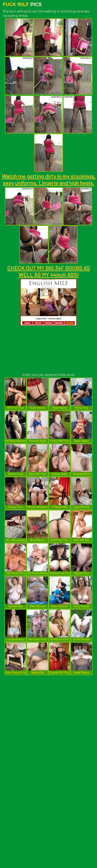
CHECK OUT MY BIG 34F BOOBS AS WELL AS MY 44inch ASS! (49, 271)
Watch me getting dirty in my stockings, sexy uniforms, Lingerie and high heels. (49, 180)
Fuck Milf (22, 4)
